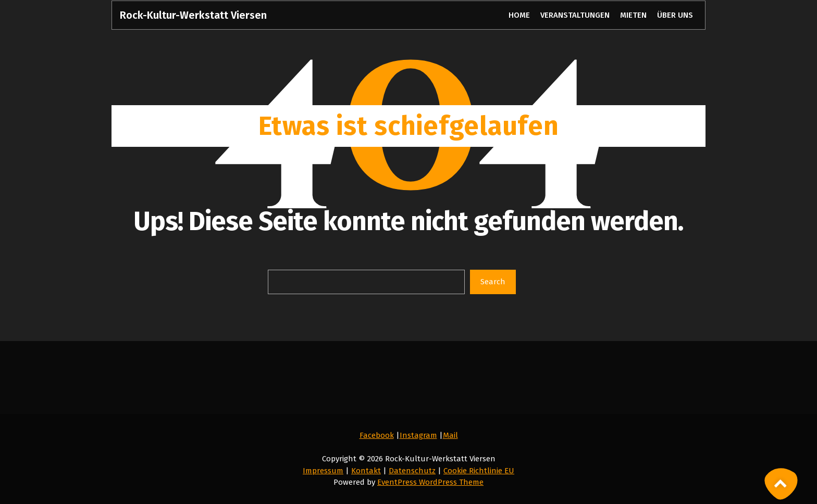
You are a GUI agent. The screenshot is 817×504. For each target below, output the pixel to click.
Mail (450, 435)
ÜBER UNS (675, 15)
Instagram (418, 435)
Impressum (323, 471)
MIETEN (633, 15)
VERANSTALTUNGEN (575, 15)
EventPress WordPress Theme (430, 482)
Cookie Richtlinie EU (479, 471)
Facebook (377, 435)
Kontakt (366, 471)
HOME (519, 15)
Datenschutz (412, 471)
